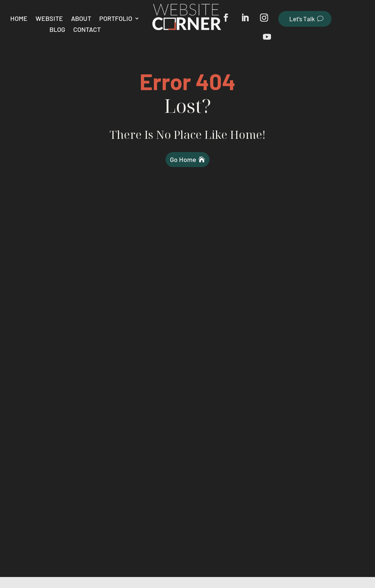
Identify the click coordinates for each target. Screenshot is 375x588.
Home (19, 19)
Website (49, 19)
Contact (87, 30)
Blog (57, 30)
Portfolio (116, 19)
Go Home (183, 159)
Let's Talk (302, 19)
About (81, 19)
